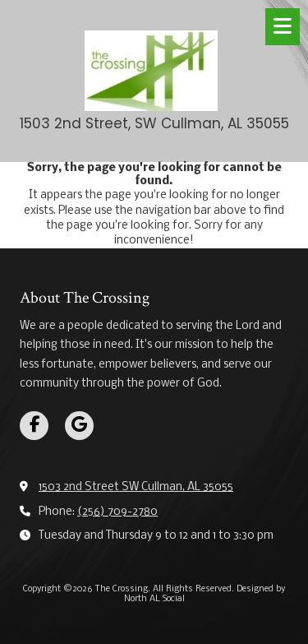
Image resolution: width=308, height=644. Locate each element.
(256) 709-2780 (117, 512)
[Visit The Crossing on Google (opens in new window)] (79, 426)
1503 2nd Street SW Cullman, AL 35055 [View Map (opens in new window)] (136, 487)
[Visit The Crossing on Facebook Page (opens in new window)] (34, 426)
